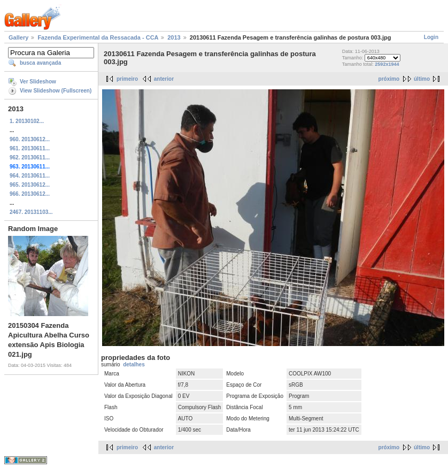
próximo (389, 79)
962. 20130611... (30, 158)
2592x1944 (387, 64)
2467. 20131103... (31, 212)
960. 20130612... (30, 139)
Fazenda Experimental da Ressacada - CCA (98, 37)
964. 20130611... (30, 176)
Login (431, 37)
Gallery (18, 37)
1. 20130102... (27, 121)
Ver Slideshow (38, 82)
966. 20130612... (30, 194)
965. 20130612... (30, 185)
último (422, 79)
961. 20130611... (30, 148)
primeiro (127, 79)
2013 (174, 37)
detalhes (134, 364)
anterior (164, 79)
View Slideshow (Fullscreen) (56, 91)
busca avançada (40, 63)
